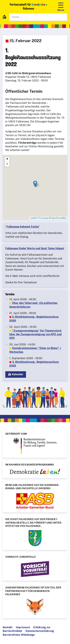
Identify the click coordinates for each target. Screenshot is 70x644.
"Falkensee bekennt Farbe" (22, 227)
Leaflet (34, 218)
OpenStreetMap (59, 218)
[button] (35, 184)
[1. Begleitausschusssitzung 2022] (35, 187)
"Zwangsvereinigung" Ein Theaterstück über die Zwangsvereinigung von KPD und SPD (35, 334)
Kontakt (8, 627)
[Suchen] (38, 17)
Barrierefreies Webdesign (19, 635)
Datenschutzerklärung (40, 631)
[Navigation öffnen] (61, 7)
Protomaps (44, 218)
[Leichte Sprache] (4, 18)
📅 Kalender (16, 374)
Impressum (23, 627)
